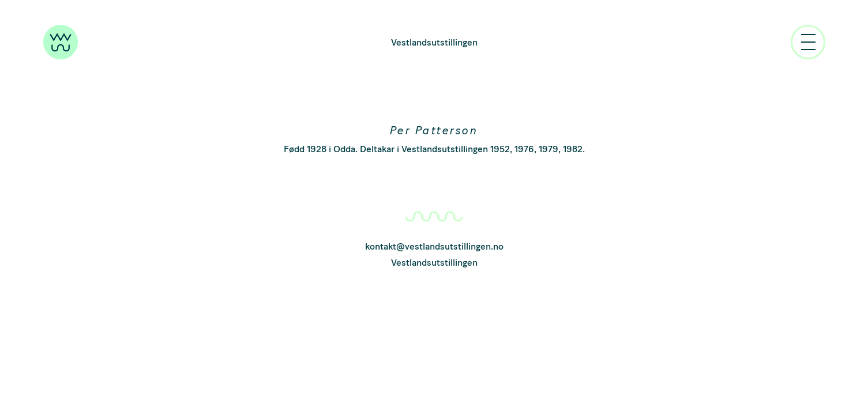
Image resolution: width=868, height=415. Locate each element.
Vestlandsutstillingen (434, 42)
